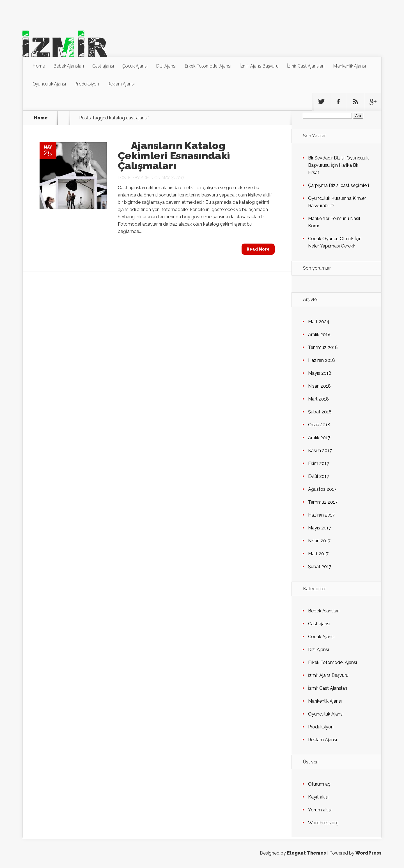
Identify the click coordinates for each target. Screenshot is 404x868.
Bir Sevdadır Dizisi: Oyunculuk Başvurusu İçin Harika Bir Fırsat (338, 165)
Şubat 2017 (320, 567)
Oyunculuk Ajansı (49, 84)
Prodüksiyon (87, 84)
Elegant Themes (307, 853)
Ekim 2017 (319, 463)
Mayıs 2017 (320, 528)
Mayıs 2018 (320, 373)
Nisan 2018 (319, 386)
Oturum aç (319, 784)
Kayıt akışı (318, 797)
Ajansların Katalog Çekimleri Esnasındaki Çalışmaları (174, 156)
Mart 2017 (318, 554)
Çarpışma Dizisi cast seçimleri (338, 185)
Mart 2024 (319, 322)
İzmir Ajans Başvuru (259, 66)
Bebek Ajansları (69, 66)
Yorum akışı (320, 810)
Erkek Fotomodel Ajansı (208, 66)
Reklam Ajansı (121, 84)
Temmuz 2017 (323, 502)
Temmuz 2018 (323, 347)
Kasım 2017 (320, 451)
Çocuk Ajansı (135, 66)
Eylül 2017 (319, 476)
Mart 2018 (318, 399)
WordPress (369, 853)
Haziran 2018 (322, 360)
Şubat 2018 (320, 412)
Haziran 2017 (321, 515)
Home (39, 66)
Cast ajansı (103, 66)
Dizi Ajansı (166, 66)
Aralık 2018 (319, 335)
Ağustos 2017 (322, 489)
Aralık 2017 (319, 438)
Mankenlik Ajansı (349, 66)
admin (147, 178)
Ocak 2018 (319, 425)
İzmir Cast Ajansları (306, 66)
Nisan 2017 (319, 541)
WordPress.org (323, 823)
